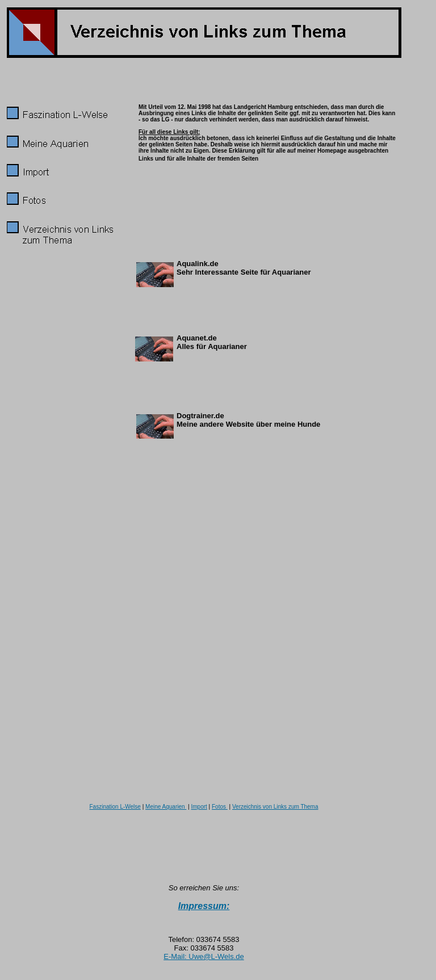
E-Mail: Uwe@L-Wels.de (204, 956)
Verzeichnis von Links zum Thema (275, 807)
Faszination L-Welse (115, 807)
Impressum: (204, 906)
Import (199, 807)
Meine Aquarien (166, 807)
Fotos (220, 807)
